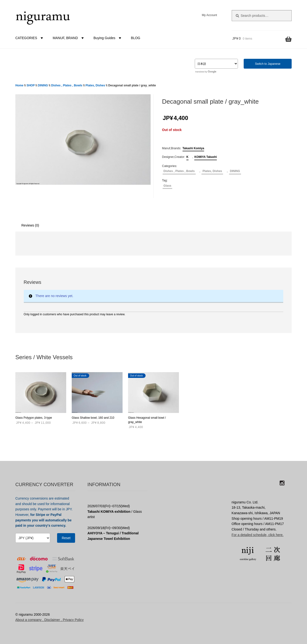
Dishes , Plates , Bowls (67, 85)
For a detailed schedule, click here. (258, 535)
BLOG (136, 38)
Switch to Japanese (268, 64)
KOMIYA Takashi (206, 157)
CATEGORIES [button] (30, 38)
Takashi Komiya (193, 148)
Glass (168, 186)
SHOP (31, 85)
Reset (66, 538)
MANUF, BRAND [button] (69, 38)
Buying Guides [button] (108, 38)
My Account (209, 15)
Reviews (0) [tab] (30, 225)
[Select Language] (216, 64)
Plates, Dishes (95, 85)
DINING (43, 85)
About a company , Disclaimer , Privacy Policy (50, 620)
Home (19, 85)
